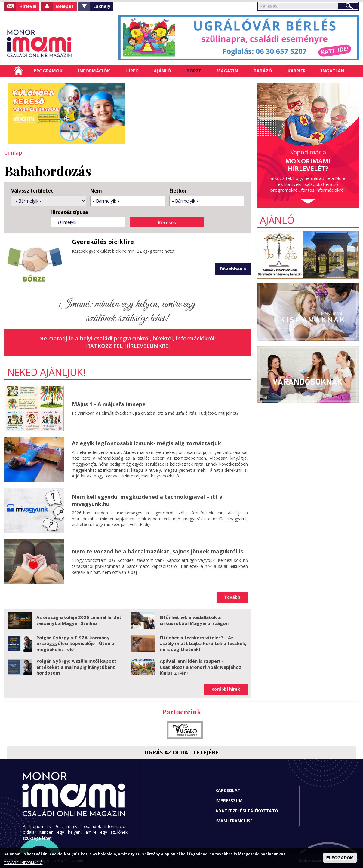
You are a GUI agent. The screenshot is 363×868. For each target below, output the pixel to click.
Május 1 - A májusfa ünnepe (109, 404)
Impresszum (229, 801)
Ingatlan (333, 71)
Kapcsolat (228, 790)
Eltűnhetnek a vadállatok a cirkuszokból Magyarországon (194, 620)
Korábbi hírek (226, 689)
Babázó (263, 71)
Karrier (297, 71)
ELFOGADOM (340, 858)
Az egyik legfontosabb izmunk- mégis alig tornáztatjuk (146, 443)
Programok (48, 71)
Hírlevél (28, 6)
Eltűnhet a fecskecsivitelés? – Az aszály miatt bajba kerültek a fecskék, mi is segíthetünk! (203, 643)
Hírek (132, 71)
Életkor (178, 191)
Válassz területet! (33, 191)
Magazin (227, 71)
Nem (96, 191)
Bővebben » (233, 269)
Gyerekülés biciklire (103, 242)
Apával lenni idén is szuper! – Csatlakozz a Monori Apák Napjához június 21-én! (200, 667)
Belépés (65, 6)
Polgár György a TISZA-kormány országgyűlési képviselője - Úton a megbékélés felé (75, 643)
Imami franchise (234, 821)
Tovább (232, 597)
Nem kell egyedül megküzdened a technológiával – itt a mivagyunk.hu (147, 500)
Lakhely (102, 6)
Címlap (18, 71)
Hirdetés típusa (69, 212)
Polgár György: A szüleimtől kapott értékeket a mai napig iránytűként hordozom (76, 667)
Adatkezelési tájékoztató (247, 811)
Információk (94, 71)
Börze (194, 71)
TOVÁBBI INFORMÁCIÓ (23, 863)
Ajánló (162, 71)
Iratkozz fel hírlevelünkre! (127, 346)
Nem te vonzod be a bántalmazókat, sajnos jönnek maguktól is (157, 551)
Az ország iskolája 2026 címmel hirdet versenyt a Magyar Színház (79, 620)
